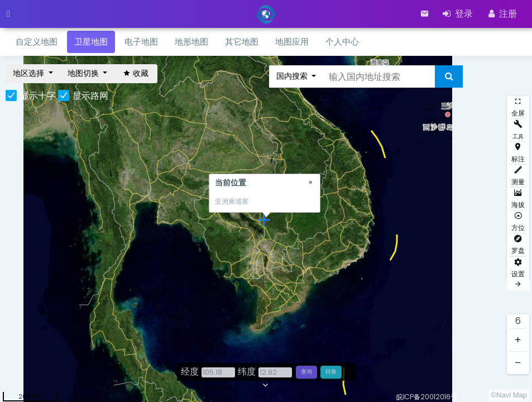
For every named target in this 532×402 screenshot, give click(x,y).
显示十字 (38, 96)
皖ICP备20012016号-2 (431, 397)
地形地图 (191, 42)
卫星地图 (91, 42)
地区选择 (30, 73)
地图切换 (84, 73)
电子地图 (141, 42)
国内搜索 (293, 76)
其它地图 (242, 42)
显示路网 (90, 96)
